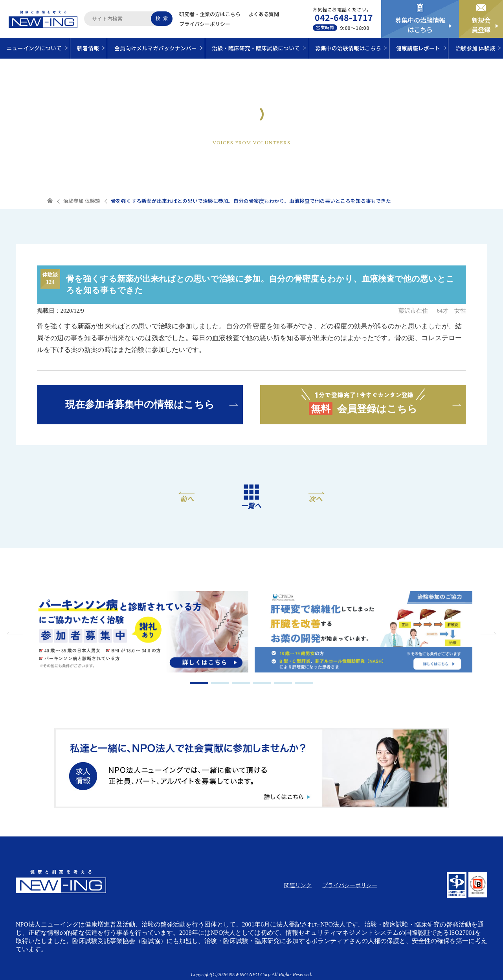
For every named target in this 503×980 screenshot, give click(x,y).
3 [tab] (241, 683)
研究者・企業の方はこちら (210, 14)
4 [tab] (262, 683)
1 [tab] (199, 683)
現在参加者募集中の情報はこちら (140, 404)
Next (487, 633)
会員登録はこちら (363, 401)
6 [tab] (304, 683)
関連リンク (298, 885)
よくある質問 (264, 14)
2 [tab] (220, 683)
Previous (16, 633)
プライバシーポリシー (205, 24)
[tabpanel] (140, 633)
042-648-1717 (344, 17)
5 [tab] (283, 683)
